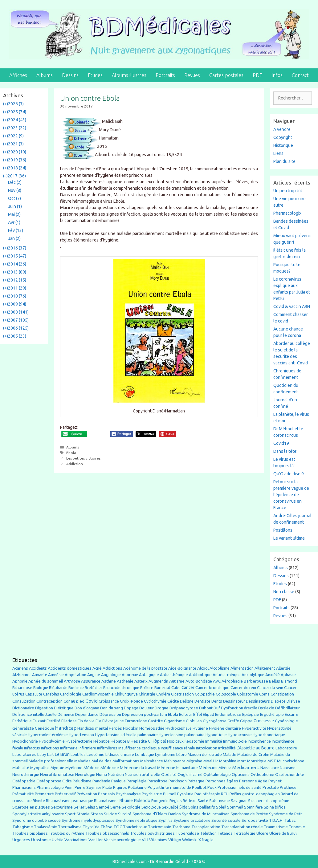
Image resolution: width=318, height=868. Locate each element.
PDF (257, 75)
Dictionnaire (23, 708)
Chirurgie (147, 694)
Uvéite (58, 840)
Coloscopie (226, 694)
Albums (45, 75)
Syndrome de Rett (285, 814)
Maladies (82, 761)
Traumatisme (276, 827)
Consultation (24, 701)
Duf (217, 708)
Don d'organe (87, 708)
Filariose (69, 721)
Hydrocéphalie (179, 728)
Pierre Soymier (88, 787)
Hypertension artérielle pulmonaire (126, 735)
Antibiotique (200, 675)
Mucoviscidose (291, 761)
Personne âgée (253, 781)
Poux (212, 787)
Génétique (45, 728)
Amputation (75, 675)
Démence (66, 714)
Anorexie (130, 675)
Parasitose (158, 781)
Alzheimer (22, 675)
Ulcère (262, 833)
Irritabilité (227, 748)
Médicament (246, 767)
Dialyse (293, 701)
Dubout (206, 708)
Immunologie (235, 741)
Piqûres (120, 787)
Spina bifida (275, 807)
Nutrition (116, 774)
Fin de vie (86, 721)
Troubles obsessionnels (107, 833)
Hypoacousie (240, 735)
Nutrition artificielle (143, 775)
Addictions (112, 668)
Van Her (96, 840)
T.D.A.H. (276, 820)
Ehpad (208, 714)
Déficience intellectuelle (35, 714)
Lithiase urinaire (120, 754)
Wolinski (190, 840)
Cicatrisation (182, 694)
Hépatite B (120, 741)
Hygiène (200, 728)
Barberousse (256, 681)
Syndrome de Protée (249, 814)
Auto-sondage (199, 681)
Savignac (239, 801)
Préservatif (65, 794)
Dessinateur (234, 701)
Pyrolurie (185, 794)
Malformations (126, 761)
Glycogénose (215, 721)
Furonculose (136, 721)
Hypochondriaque (269, 735)
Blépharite (58, 688)
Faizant (39, 721)
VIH (145, 840)
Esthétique (22, 721)
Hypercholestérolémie (48, 735)
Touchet (130, 827)
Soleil (221, 807)
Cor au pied (74, 701)
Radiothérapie (207, 794)
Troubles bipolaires (30, 833)
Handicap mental (93, 728)
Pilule (107, 787)
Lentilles (78, 754)
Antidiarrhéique (227, 675)
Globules (194, 721)
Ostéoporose (49, 781)
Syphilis (165, 820)
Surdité (125, 814)
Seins (90, 807)
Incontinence (259, 741)
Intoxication (207, 748)
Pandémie (101, 781)
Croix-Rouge (131, 701)
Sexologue (151, 807)
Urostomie (41, 840)
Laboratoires (24, 754)
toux (143, 827)
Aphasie (288, 675)
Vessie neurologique (122, 840)
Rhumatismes (106, 801)
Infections (50, 748)
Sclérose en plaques (31, 807)
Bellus (275, 681)
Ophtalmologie (217, 775)
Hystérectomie (79, 741)
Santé (203, 801)
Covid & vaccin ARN (292, 306)
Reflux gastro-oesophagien (255, 794)
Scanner (255, 801)
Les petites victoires (83, 458)
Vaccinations (76, 840)
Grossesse (264, 721)
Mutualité (21, 768)
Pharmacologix (287, 213)
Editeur (186, 714)
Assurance (91, 681)
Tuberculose (187, 833)
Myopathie (40, 768)
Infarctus (32, 748)
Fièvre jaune (113, 721)
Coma (264, 694)
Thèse (106, 827)
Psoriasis (106, 794)
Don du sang (112, 708)
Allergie (283, 668)
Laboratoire (286, 748)
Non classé (284, 592)
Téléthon (208, 833)
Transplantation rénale (242, 827)
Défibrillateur (287, 708)
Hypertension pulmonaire (182, 735)
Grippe (246, 721)
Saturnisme (220, 801)
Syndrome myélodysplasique (88, 820)
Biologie (41, 688)
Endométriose (228, 714)
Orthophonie (262, 775)
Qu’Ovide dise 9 (289, 474)
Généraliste (23, 728)
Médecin (92, 768)
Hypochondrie (25, 741)
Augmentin (158, 681)
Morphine (228, 761)
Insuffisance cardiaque (139, 748)
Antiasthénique (174, 675)
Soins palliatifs (202, 807)
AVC (217, 681)
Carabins (51, 694)
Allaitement (265, 668)
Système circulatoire (192, 820)
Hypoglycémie (52, 741)
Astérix (141, 681)
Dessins (70, 75)
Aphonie (20, 681)
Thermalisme (70, 827)
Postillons (283, 530)
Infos (277, 75)
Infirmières (107, 748)
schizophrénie (276, 801)
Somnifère (253, 807)
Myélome (74, 768)
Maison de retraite (205, 754)
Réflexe (190, 801)
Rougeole (160, 801)
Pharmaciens (24, 787)
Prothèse (288, 787)
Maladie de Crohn (253, 754)
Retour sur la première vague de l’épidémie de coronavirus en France (291, 495)
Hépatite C (141, 741)
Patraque (196, 781)
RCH (225, 794)
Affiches (18, 75)
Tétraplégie (245, 833)
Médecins (208, 767)
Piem (69, 787)
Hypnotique (216, 735)
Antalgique (149, 675)
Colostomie (248, 694)
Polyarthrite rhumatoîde (169, 787)
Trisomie (297, 827)
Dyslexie (266, 708)
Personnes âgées (222, 781)
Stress (97, 814)
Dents (217, 701)
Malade (230, 754)
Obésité (169, 774)
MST (272, 761)
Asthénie (125, 681)
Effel (198, 714)
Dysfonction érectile (239, 708)
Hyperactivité (254, 728)
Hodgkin (131, 728)
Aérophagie (232, 681)
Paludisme (82, 781)
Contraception (49, 701)
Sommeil (235, 807)
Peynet (275, 781)
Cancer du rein (243, 688)
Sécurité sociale (226, 820)
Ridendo (142, 800)
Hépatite (102, 741)
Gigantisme (174, 721)
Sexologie (131, 807)
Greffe (233, 721)
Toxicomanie (160, 827)
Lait (51, 754)
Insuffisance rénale (178, 748)
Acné (97, 668)
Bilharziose (22, 688)
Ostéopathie (24, 781)
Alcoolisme (220, 668)
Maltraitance (152, 761)
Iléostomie (194, 741)
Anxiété (273, 675)
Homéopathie (152, 728)
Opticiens (241, 775)
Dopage (131, 708)
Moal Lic (211, 761)
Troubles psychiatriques (152, 833)
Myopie (57, 768)
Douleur (147, 708)
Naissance (270, 768)
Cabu (176, 688)
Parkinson (178, 781)
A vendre (282, 129)
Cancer (188, 688)
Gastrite (155, 721)
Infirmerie (69, 748)
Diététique (64, 708)
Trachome (181, 827)
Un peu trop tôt (288, 191)
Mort (242, 761)
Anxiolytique (253, 675)
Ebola (71, 453)
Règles (176, 801)
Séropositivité (255, 820)
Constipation (282, 694)
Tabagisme (23, 827)
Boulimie (76, 688)
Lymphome (165, 754)
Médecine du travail (138, 768)
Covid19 (281, 443)
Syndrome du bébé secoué (37, 820)
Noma (102, 775)
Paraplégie (137, 781)
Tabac (290, 820)
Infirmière (87, 748)
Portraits (165, 75)
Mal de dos (102, 761)
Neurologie (85, 775)
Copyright (283, 137)
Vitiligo (175, 840)
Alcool (203, 668)
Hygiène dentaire (225, 728)
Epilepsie (251, 714)
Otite (67, 781)
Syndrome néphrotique (137, 820)
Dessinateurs (258, 701)
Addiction (75, 464)
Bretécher (94, 688)
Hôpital (159, 741)
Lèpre (181, 754)
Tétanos (225, 833)
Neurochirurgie (26, 775)
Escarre (291, 714)
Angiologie (111, 675)
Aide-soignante (182, 668)
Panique (118, 781)
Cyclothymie (155, 701)
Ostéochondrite (290, 775)
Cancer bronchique (212, 688)
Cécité (173, 701)
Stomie (83, 814)
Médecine (110, 768)
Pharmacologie (50, 787)
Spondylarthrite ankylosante (38, 814)
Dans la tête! (285, 451)
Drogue (162, 708)
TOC (118, 827)
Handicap (66, 728)
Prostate (271, 787)
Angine (94, 675)
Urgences (21, 840)
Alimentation (242, 668)
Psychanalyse (128, 794)
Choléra (163, 694)
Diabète (278, 701)
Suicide (110, 814)
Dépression (110, 714)
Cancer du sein (270, 688)
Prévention (87, 794)
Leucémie (96, 754)
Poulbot (199, 787)
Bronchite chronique (121, 688)
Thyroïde (91, 827)
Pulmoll (170, 794)
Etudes (95, 75)
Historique (283, 145)
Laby (42, 754)
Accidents (38, 668)
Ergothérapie (272, 714)
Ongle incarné (190, 775)
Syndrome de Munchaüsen (206, 814)
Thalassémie (45, 827)
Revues (192, 75)
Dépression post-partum (145, 714)
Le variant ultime (289, 538)
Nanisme (288, 768)
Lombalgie (145, 754)
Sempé (103, 807)
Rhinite (39, 801)
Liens (278, 153)
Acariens (20, 668)
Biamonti (289, 681)
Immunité (214, 741)
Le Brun (62, 754)
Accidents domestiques (70, 668)
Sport (70, 814)
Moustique (257, 761)
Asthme (109, 681)
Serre (116, 807)
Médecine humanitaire (177, 768)
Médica (225, 768)
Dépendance (87, 714)
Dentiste (202, 701)
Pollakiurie (137, 787)
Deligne (187, 701)
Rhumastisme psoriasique (69, 801)
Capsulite (34, 694)
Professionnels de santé (240, 787)
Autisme (177, 681)
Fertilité (53, 721)
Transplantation (206, 827)
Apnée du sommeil (46, 681)
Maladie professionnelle (51, 761)
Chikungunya (126, 694)
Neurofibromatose (57, 775)
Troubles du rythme (67, 833)
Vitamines (158, 840)
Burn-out (162, 688)
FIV (98, 721)
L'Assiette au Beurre (256, 748)
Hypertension (81, 735)
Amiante (40, 675)
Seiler (79, 807)
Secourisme (62, 807)
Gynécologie (286, 721)
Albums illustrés (129, 75)
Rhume (126, 801)
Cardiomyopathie (98, 694)
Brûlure (147, 688)
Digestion (44, 708)
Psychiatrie (152, 794)
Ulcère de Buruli (283, 833)
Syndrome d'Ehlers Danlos (157, 814)
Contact (300, 75)
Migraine (194, 761)
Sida (183, 807)
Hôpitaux (175, 741)
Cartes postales (226, 75)
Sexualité (170, 807)
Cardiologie (71, 694)
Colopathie (205, 694)
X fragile (206, 840)
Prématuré (44, 794)
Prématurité (23, 794)
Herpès (115, 728)
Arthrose (72, 681)
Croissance (109, 701)
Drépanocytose (184, 708)
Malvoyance (175, 761)
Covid (92, 701)
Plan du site (284, 161)
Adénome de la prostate (145, 668)
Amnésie (56, 675)
